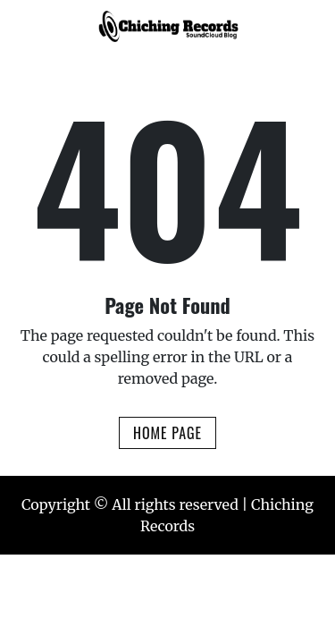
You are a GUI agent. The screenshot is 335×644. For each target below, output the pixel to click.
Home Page (167, 433)
